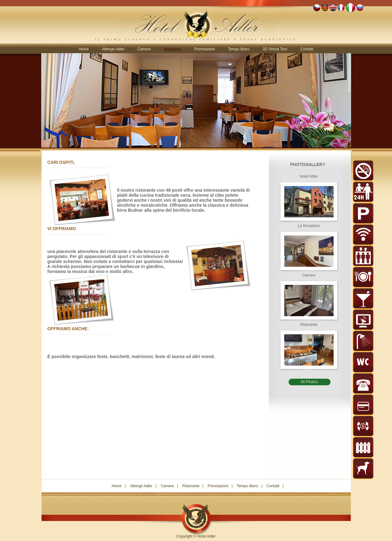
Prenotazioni (204, 49)
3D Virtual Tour (275, 49)
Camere (144, 49)
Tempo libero (239, 49)
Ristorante (191, 486)
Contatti (307, 49)
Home (84, 49)
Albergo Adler (113, 49)
